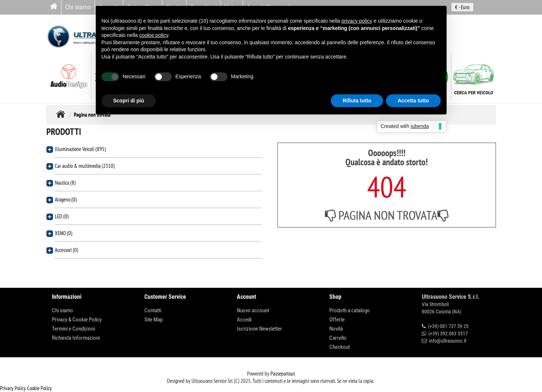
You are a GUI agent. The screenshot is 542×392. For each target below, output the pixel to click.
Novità (336, 329)
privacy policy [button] (357, 21)
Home (61, 114)
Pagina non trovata (92, 115)
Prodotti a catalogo (350, 310)
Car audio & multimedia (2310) (85, 166)
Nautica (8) (65, 183)
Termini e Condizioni (73, 329)
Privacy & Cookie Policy (77, 320)
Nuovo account (253, 310)
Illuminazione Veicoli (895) (80, 149)
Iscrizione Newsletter (259, 329)
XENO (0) (64, 233)
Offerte (337, 320)
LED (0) (62, 216)
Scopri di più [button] (129, 101)
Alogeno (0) (66, 199)
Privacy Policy (13, 388)
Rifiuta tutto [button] (357, 101)
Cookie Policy (39, 388)
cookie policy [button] (154, 35)
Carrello (338, 338)
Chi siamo (78, 7)
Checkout (340, 347)
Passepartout (283, 374)
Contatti (153, 310)
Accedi (244, 320)
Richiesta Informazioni (76, 338)
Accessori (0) (67, 250)
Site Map (153, 320)
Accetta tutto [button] (413, 101)
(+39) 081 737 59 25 (448, 326)
